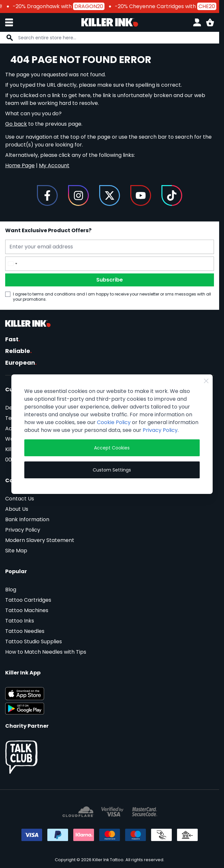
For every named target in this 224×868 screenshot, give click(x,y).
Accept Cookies (112, 448)
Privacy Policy (160, 430)
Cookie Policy (114, 422)
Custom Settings (112, 470)
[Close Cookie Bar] (206, 381)
